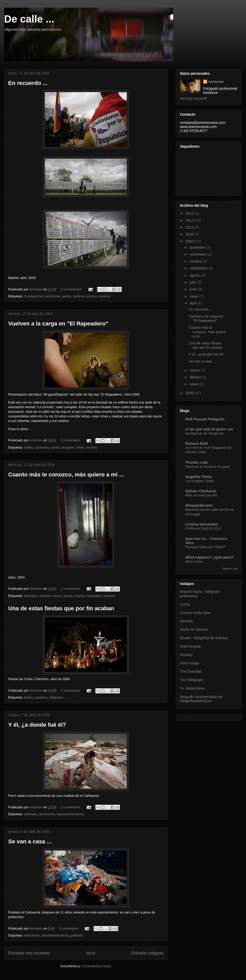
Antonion (216, 82)
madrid (79, 596)
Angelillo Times (198, 477)
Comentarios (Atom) (96, 966)
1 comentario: (71, 440)
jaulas (67, 296)
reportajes (94, 596)
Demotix (186, 621)
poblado (77, 935)
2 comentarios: (72, 289)
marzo (195, 370)
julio (193, 282)
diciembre (198, 247)
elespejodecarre (199, 505)
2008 (190, 393)
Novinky (186, 655)
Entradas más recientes (29, 953)
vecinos (104, 296)
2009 (190, 241)
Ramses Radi (197, 443)
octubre (196, 261)
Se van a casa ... (30, 841)
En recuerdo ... (28, 83)
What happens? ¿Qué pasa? (209, 557)
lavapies (68, 447)
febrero (196, 377)
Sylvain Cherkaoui (201, 491)
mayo (194, 296)
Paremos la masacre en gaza (207, 467)
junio (194, 289)
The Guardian (191, 671)
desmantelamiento (70, 814)
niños (80, 447)
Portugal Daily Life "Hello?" (206, 547)
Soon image (189, 663)
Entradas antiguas (147, 953)
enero (195, 384)
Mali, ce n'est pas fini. (202, 495)
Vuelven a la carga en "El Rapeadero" (58, 324)
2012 (190, 220)
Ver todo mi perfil (193, 99)
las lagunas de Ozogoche (204, 433)
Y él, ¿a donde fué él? (37, 725)
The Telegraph (191, 680)
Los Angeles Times (200, 481)
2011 (190, 227)
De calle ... (29, 19)
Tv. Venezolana (192, 688)
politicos (79, 296)
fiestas (29, 697)
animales (30, 596)
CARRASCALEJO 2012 (203, 529)
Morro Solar (194, 562)
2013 (190, 213)
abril (193, 303)
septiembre (199, 268)
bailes (28, 447)
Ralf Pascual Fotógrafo (205, 419)
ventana (109, 596)
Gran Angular (191, 646)
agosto (196, 275)
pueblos (41, 697)
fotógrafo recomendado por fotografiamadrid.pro (202, 699)
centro (55, 447)
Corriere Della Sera (195, 613)
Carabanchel (33, 296)
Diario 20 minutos (194, 629)
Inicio (91, 953)
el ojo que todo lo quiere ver (209, 429)
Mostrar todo (230, 569)
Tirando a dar (197, 462)
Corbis (185, 604)
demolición (53, 296)
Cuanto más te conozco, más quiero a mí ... (66, 475)
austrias (45, 596)
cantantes (42, 447)
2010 (190, 234)
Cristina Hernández (202, 524)
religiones (56, 697)
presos (92, 296)
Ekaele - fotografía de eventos (204, 638)
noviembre (198, 254)
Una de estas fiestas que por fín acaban (61, 608)
